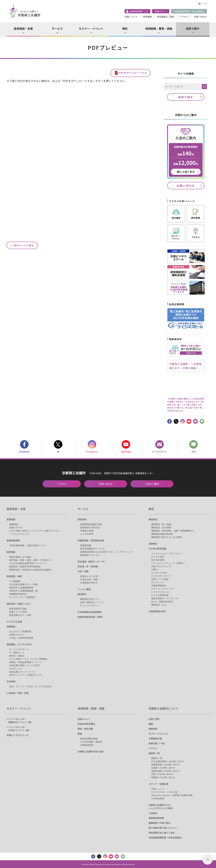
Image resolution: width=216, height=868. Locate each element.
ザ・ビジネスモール (19, 649)
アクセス (184, 17)
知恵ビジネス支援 (18, 612)
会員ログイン (161, 11)
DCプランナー (158, 582)
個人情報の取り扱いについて (163, 828)
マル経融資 (15, 581)
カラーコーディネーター (163, 589)
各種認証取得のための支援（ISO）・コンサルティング (107, 552)
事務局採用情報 (156, 818)
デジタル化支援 (14, 622)
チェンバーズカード (90, 605)
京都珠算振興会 (159, 585)
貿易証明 (82, 519)
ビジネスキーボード (161, 576)
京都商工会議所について (163, 708)
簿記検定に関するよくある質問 (166, 537)
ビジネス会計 (158, 557)
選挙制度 (153, 729)
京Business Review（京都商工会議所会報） (173, 795)
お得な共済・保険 (89, 579)
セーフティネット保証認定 (22, 597)
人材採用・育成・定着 (18, 693)
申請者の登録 (87, 531)
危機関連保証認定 (18, 594)
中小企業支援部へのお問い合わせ (168, 761)
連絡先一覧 (154, 753)
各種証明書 (86, 545)
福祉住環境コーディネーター (165, 598)
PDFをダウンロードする (133, 73)
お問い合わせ (200, 17)
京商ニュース (158, 789)
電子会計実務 (158, 560)
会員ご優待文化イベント (92, 602)
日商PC (155, 569)
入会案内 (153, 813)
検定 (125, 29)
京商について (131, 17)
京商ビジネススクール (18, 735)
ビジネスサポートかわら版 (164, 792)
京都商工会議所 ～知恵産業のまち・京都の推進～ (185, 366)
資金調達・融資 (14, 576)
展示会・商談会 (17, 656)
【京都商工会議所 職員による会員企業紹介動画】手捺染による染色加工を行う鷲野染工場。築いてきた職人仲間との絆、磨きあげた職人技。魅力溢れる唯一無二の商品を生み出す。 (186, 404)
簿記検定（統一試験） (162, 524)
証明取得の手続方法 (90, 527)
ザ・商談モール (17, 652)
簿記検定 (153, 519)
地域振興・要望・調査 (159, 29)
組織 (151, 724)
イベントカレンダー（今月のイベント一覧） (19, 729)
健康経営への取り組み (160, 823)
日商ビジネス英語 (160, 579)
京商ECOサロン (17, 635)
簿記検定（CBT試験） (162, 527)
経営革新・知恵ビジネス (19, 604)
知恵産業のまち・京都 (20, 615)
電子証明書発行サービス (92, 549)
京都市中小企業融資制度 (21, 588)
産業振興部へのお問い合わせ (165, 764)
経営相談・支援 (23, 29)
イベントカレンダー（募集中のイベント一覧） (20, 721)
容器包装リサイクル (90, 555)
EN (205, 4)
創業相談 (11, 519)
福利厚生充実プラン (90, 599)
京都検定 (153, 544)
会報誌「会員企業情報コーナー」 (26, 662)
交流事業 (11, 681)
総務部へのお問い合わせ (163, 777)
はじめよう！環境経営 (20, 631)
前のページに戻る (24, 245)
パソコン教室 (84, 589)
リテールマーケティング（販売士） (169, 563)
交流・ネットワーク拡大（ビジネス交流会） (31, 686)
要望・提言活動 (85, 729)
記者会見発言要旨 (86, 724)
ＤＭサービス (16, 669)
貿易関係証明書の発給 (91, 524)
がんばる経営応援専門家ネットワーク (28, 563)
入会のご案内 (152, 484)
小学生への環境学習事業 (21, 638)
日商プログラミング (161, 566)
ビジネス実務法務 (160, 595)
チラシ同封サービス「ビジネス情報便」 (29, 659)
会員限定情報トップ (139, 11)
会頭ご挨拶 (154, 719)
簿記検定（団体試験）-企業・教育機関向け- (173, 531)
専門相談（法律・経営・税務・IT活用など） (31, 560)
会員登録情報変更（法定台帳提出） (190, 11)
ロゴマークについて (158, 734)
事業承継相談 (13, 540)
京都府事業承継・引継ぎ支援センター (28, 545)
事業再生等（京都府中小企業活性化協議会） (31, 570)
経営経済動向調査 (89, 739)
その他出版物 (158, 798)
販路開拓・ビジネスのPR (19, 644)
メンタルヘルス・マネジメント (166, 553)
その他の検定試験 (157, 549)
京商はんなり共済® (89, 576)
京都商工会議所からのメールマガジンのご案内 (161, 807)
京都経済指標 (87, 745)
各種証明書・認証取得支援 (91, 540)
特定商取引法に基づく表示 (162, 833)
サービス (57, 29)
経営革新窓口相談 (18, 609)
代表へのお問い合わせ (162, 774)
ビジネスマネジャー (161, 592)
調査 (80, 734)
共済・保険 (83, 571)
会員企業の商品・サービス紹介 (25, 665)
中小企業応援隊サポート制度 (23, 584)
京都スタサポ (16, 527)
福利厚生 (82, 594)
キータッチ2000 (159, 573)
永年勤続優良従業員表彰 (90, 612)
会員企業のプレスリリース (22, 672)
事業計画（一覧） (157, 743)
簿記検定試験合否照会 (162, 534)
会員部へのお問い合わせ (163, 768)
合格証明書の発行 (157, 611)
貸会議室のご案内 (166, 17)
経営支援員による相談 (20, 557)
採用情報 (147, 17)
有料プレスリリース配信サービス (26, 675)
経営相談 (11, 552)
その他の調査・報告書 (91, 742)
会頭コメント (84, 719)
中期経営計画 (155, 739)
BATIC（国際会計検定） (163, 602)
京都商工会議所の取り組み (91, 752)
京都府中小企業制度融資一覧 (23, 591)
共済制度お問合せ (89, 583)
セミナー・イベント (91, 29)
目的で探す (193, 29)
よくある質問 (87, 534)
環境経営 (11, 626)
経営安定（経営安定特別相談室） (26, 566)
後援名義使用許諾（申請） (91, 617)
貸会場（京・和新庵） (89, 566)
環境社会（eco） (159, 605)
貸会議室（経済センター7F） (92, 562)
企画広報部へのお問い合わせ (165, 771)
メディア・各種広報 (158, 784)
